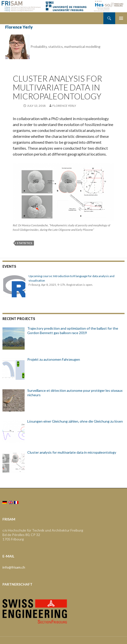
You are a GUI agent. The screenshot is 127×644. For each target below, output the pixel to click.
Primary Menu (121, 18)
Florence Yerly (19, 27)
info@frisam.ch (14, 567)
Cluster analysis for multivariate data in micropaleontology (57, 87)
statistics (25, 243)
